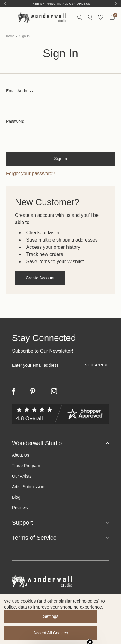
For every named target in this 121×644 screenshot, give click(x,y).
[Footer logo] (60, 581)
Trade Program (26, 466)
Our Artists (22, 476)
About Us (21, 455)
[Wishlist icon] (101, 17)
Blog (16, 497)
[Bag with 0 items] (112, 17)
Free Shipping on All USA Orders (61, 4)
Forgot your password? (31, 173)
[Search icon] (80, 17)
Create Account (40, 278)
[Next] (116, 4)
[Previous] (5, 4)
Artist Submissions (29, 487)
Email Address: (20, 91)
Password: (16, 121)
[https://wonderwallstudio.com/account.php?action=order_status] (90, 17)
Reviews (20, 508)
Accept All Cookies (51, 633)
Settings (51, 616)
